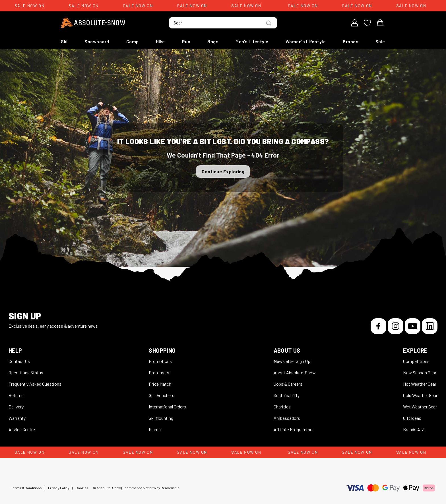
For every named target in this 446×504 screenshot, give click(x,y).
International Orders (167, 407)
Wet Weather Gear (420, 407)
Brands (351, 41)
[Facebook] (378, 326)
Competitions (416, 361)
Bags (213, 41)
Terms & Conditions (26, 488)
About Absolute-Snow (295, 372)
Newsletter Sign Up (292, 361)
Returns (16, 395)
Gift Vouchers (162, 395)
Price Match (160, 384)
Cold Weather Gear (420, 395)
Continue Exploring (223, 171)
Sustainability (287, 395)
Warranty (17, 418)
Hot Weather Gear (420, 384)
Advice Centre (22, 429)
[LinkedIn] (430, 326)
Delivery (16, 407)
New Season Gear (420, 372)
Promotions (160, 361)
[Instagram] (396, 326)
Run (186, 41)
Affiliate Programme (293, 429)
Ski (64, 41)
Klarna (155, 429)
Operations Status (26, 372)
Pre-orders (159, 372)
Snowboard (97, 41)
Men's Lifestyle (252, 41)
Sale (380, 41)
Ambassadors (287, 418)
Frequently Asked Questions (35, 384)
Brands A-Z (414, 429)
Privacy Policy (59, 488)
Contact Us (19, 361)
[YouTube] (413, 326)
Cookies (82, 488)
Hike (160, 41)
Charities (282, 407)
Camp (133, 41)
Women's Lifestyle (306, 41)
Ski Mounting (161, 418)
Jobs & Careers (288, 384)
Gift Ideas (412, 418)
